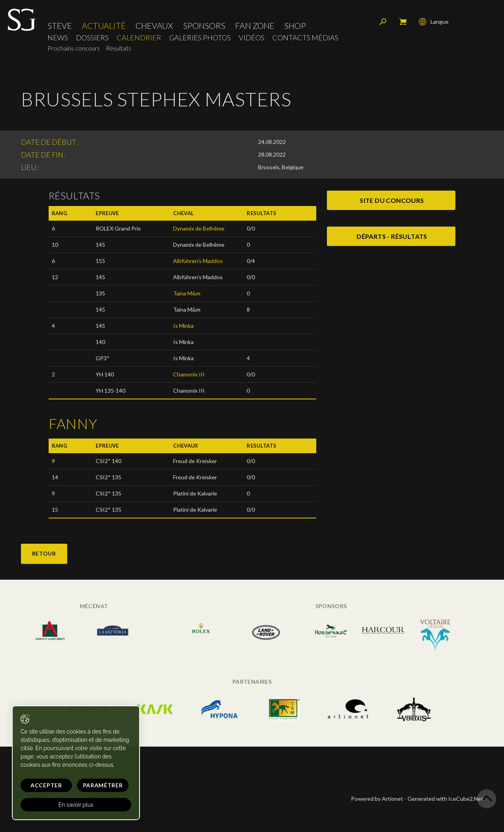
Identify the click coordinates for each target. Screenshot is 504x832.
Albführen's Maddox (198, 261)
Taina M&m (187, 293)
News (58, 38)
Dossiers (92, 38)
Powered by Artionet (377, 799)
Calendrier (139, 38)
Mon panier (403, 22)
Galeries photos (200, 38)
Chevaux (154, 26)
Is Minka (183, 326)
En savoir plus (76, 805)
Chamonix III (189, 374)
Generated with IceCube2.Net (445, 799)
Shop (295, 26)
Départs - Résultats (392, 236)
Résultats (119, 48)
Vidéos (252, 38)
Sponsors (204, 26)
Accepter (46, 785)
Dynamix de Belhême (199, 228)
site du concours (392, 200)
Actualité (104, 26)
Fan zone (255, 26)
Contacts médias (305, 38)
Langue (434, 22)
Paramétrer (103, 785)
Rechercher (383, 22)
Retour (44, 553)
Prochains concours (74, 48)
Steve (60, 26)
